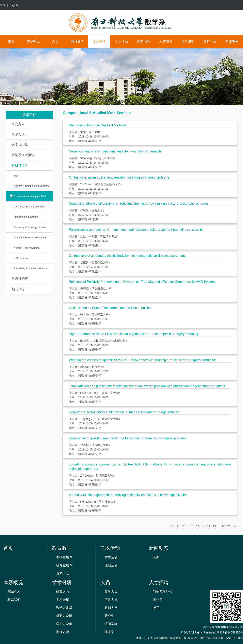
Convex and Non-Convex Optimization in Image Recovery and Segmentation (124, 412)
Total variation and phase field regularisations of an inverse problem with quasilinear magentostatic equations (147, 386)
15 (197, 526)
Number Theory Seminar (27, 248)
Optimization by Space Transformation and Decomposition (111, 308)
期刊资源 (18, 289)
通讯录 (109, 632)
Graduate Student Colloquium (30, 238)
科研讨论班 (31, 166)
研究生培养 (64, 565)
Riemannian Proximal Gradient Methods (98, 125)
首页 (11, 41)
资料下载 (210, 41)
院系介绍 (14, 592)
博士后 (158, 600)
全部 (16, 176)
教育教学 (77, 41)
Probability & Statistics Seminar (31, 269)
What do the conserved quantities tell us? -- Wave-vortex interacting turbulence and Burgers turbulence (143, 360)
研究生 (109, 616)
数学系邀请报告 (23, 155)
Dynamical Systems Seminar (29, 207)
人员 (55, 41)
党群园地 (188, 41)
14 (192, 526)
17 (209, 526)
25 (229, 526)
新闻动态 (144, 41)
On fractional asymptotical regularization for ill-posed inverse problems (119, 177)
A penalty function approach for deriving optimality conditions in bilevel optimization (128, 495)
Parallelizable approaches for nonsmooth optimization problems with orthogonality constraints (136, 230)
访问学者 (111, 624)
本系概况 (33, 41)
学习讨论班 (20, 279)
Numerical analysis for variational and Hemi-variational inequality (115, 151)
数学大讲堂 (20, 145)
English (14, 5)
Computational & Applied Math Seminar (33, 196)
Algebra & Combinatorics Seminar (32, 186)
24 (223, 526)
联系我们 (14, 600)
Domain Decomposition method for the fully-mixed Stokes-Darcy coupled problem (127, 438)
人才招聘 (166, 41)
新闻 (156, 557)
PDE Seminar (21, 258)
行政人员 (111, 600)
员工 (156, 608)
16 (203, 526)
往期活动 (111, 565)
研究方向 (18, 124)
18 (214, 526)
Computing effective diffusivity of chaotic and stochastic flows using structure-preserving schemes (139, 204)
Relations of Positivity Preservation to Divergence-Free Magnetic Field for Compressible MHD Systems (143, 282)
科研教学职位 (163, 592)
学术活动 (122, 41)
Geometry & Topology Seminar (30, 227)
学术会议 (18, 134)
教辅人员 (111, 608)
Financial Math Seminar (27, 217)
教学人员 (111, 592)
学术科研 (99, 41)
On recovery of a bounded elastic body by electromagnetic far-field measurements (128, 256)
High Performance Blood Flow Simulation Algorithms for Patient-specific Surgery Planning (134, 334)
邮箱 (2, 5)
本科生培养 (64, 557)
